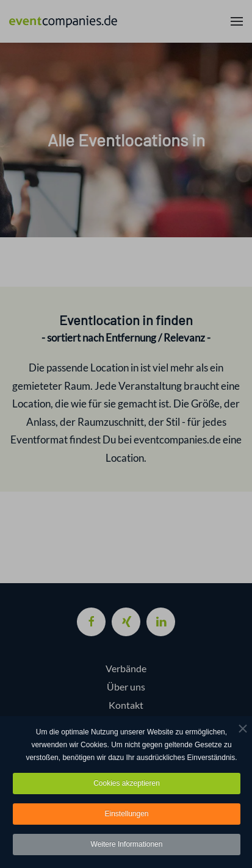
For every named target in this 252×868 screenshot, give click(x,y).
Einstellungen (126, 814)
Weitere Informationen (127, 845)
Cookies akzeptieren (127, 784)
